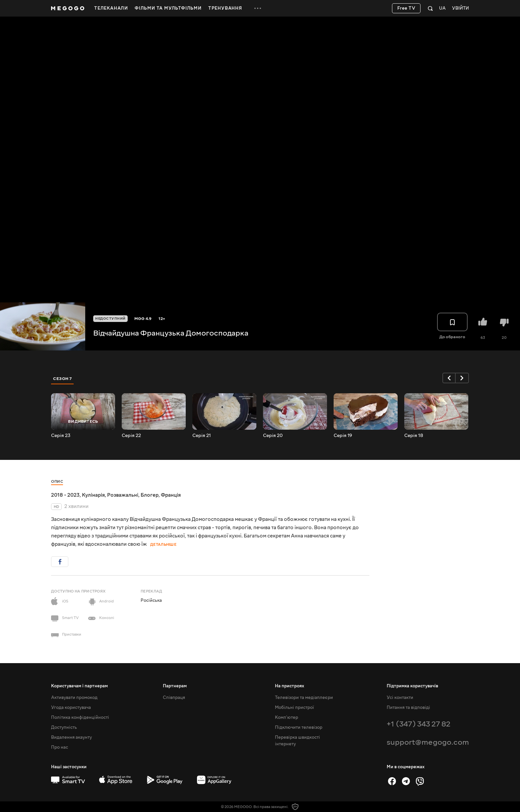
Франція (171, 495)
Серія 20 (273, 436)
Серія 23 (61, 436)
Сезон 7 (63, 379)
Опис (57, 482)
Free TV (406, 8)
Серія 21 (202, 436)
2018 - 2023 (65, 495)
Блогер (150, 495)
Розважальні (123, 495)
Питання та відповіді (408, 708)
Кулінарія (93, 495)
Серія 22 (131, 436)
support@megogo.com (428, 742)
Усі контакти (400, 698)
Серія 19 (343, 436)
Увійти (460, 8)
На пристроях (290, 686)
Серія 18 (414, 436)
